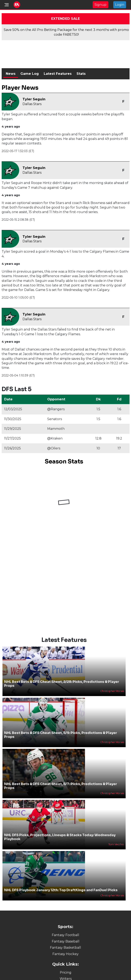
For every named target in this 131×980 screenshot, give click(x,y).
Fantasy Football (65, 935)
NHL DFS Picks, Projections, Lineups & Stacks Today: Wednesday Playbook (60, 837)
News (11, 74)
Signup (100, 5)
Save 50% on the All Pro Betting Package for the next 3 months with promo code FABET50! (66, 32)
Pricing (66, 972)
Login (120, 5)
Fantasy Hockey (65, 954)
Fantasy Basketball (65, 948)
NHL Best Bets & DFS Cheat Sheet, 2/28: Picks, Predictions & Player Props (62, 684)
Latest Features (58, 74)
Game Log (30, 74)
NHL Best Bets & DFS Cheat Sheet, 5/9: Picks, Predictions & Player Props (61, 735)
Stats (81, 74)
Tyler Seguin (34, 99)
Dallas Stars (32, 104)
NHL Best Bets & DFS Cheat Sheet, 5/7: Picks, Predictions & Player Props (61, 786)
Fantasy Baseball (66, 941)
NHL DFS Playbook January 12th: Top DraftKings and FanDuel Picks (61, 890)
